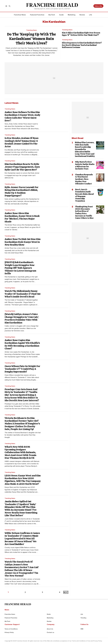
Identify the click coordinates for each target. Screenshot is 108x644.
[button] (6, 6)
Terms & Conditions (11, 629)
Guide (61, 15)
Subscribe (98, 6)
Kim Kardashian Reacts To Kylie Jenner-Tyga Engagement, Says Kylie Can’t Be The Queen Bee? (22, 167)
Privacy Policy (9, 632)
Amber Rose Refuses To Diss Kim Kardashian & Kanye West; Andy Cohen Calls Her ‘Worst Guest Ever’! (22, 116)
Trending (83, 618)
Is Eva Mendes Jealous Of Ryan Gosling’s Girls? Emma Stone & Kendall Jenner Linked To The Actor (22, 142)
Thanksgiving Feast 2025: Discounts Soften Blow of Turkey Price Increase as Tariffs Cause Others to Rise (84, 212)
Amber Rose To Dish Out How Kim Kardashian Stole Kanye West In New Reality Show (23, 242)
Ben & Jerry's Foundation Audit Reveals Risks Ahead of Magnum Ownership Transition (84, 195)
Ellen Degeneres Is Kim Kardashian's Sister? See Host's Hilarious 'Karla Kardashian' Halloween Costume (82, 45)
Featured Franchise (37, 15)
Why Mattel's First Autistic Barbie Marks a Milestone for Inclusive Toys (85, 165)
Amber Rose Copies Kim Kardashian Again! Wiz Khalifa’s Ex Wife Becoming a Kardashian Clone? (22, 344)
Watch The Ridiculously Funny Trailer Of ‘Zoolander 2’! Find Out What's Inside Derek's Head (23, 294)
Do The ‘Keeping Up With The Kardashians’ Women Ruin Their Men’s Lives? (31, 39)
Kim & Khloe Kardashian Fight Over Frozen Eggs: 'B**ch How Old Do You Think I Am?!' (81, 34)
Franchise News (20, 15)
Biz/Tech (52, 15)
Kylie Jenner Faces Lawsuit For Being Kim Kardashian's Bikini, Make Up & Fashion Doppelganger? (22, 191)
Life (91, 15)
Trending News (32, 30)
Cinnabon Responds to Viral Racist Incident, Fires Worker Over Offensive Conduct (84, 179)
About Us (50, 629)
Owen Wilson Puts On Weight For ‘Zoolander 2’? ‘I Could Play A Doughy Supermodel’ (22, 369)
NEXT (66, 592)
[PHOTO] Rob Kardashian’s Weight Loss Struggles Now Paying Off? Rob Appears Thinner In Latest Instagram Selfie (20, 268)
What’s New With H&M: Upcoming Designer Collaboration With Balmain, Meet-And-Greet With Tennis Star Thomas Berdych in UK (20, 452)
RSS (82, 629)
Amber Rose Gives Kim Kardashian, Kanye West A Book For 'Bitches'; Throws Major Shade (22, 217)
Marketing (72, 15)
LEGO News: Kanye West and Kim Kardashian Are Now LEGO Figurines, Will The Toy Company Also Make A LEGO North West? (23, 480)
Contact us (50, 632)
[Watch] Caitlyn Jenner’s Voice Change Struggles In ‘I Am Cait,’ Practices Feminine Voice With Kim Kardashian (22, 318)
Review (82, 15)
